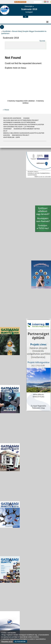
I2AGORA (7, 135)
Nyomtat (42, 41)
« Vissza (6, 110)
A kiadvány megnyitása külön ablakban (21, 101)
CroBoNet (7, 129)
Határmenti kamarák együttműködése (19, 122)
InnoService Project (21, 135)
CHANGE (26, 118)
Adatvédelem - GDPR (12, 137)
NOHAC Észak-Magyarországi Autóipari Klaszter (24, 125)
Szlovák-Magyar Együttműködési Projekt (21, 120)
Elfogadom (20, 641)
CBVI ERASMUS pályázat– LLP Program (19, 127)
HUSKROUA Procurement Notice (27, 129)
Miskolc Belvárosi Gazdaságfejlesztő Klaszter (24, 133)
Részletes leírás (7, 641)
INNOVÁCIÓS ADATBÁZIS (12, 118)
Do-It (5, 131)
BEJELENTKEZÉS (20, 2)
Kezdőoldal (7, 31)
